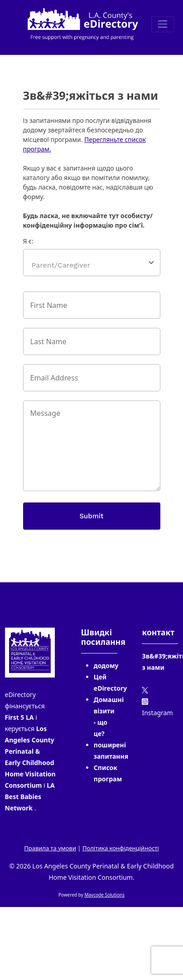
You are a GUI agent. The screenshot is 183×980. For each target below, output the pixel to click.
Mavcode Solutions (104, 895)
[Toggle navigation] (162, 24)
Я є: (28, 241)
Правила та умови (50, 848)
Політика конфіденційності (121, 848)
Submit (92, 516)
